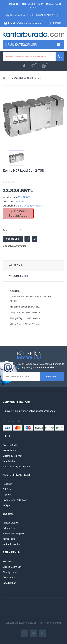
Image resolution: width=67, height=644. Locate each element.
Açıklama (16, 266)
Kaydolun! (52, 376)
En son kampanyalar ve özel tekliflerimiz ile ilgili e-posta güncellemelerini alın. (41, 366)
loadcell (7, 246)
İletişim (7, 505)
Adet (5, 230)
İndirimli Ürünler (11, 544)
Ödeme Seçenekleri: (13, 421)
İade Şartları (9, 461)
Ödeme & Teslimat (13, 456)
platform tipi (19, 246)
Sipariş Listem (10, 572)
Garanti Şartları (11, 445)
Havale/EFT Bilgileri (13, 533)
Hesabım (57, 23)
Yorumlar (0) (18, 276)
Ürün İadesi (9, 578)
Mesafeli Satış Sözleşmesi (17, 467)
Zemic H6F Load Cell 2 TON (26, 78)
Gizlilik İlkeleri (10, 450)
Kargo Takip (9, 539)
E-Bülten (8, 489)
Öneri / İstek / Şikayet (15, 500)
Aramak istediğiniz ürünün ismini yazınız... (60, 57)
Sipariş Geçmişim (12, 567)
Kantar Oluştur (11, 523)
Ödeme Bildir (10, 528)
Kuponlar (8, 495)
